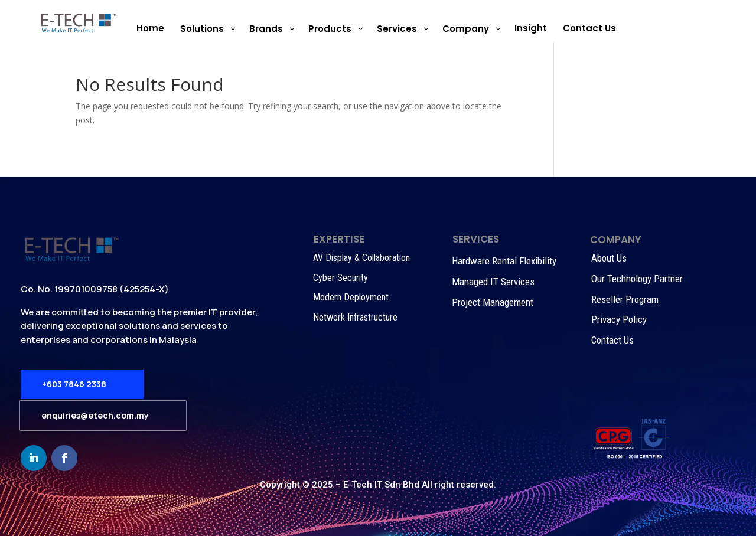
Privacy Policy (619, 319)
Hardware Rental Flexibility (504, 261)
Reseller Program (625, 299)
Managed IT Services (493, 282)
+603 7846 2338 (74, 384)
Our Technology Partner (637, 279)
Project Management (493, 302)
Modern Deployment (351, 297)
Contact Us (612, 340)
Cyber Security (340, 278)
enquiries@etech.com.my (95, 415)
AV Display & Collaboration (361, 258)
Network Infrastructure (355, 317)
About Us (609, 258)
